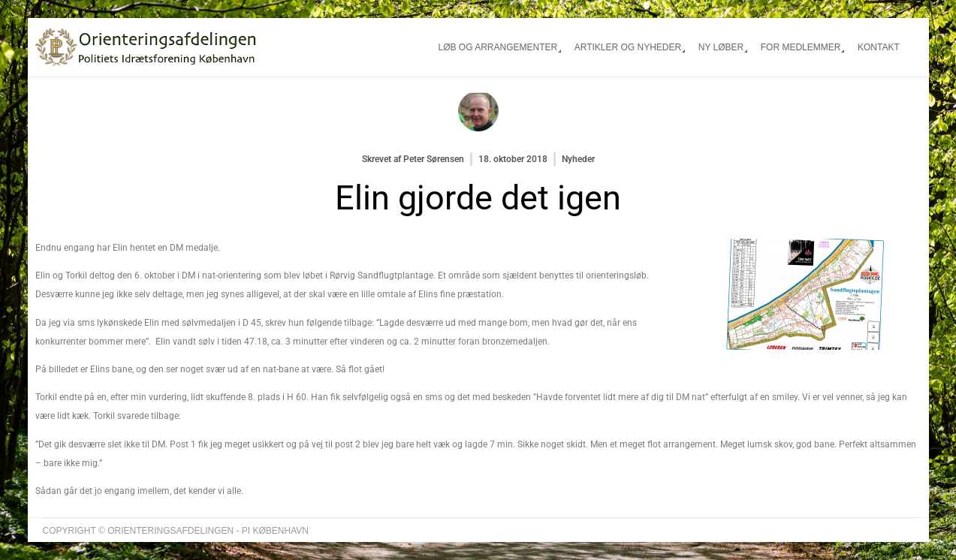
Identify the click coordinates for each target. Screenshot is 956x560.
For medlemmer (801, 47)
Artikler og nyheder (628, 47)
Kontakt (879, 47)
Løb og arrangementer (498, 47)
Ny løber (721, 47)
